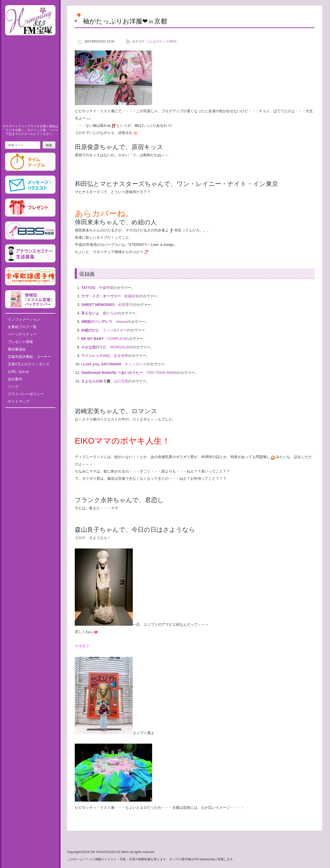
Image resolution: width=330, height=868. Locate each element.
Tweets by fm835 (30, 414)
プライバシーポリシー (26, 394)
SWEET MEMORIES (98, 305)
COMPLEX (116, 339)
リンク (13, 386)
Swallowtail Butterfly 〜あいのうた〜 (112, 373)
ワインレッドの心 (96, 356)
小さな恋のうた (94, 347)
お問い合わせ (19, 372)
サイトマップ (19, 401)
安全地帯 (121, 356)
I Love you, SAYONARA (101, 364)
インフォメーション (24, 319)
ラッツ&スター (115, 330)
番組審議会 (17, 349)
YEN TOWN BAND (162, 373)
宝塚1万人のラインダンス (29, 364)
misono (122, 322)
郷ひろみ (110, 313)
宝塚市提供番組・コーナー (29, 357)
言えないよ (90, 313)
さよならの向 (92, 381)
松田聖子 (126, 305)
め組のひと (90, 330)
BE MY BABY (92, 339)
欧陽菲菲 (132, 296)
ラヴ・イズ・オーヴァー (101, 296)
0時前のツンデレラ (97, 322)
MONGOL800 (121, 347)
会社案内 (15, 379)
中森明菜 (106, 288)
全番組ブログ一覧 (22, 327)
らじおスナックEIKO (162, 41)
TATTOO (88, 288)
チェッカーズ (136, 364)
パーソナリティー (22, 334)
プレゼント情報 (20, 342)
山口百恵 (121, 381)
